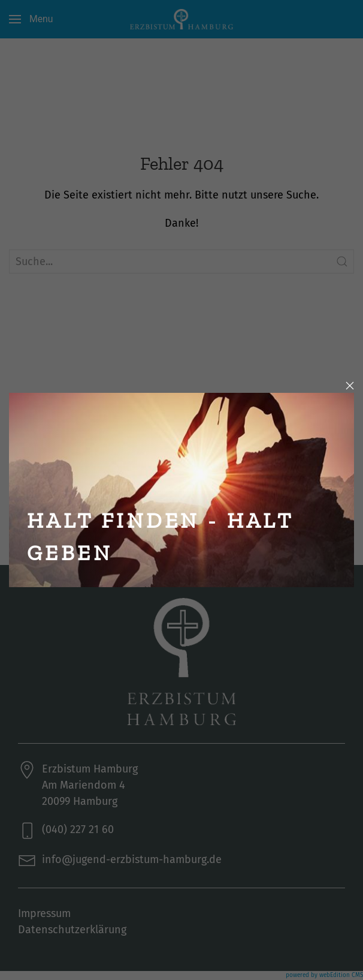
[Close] (350, 386)
